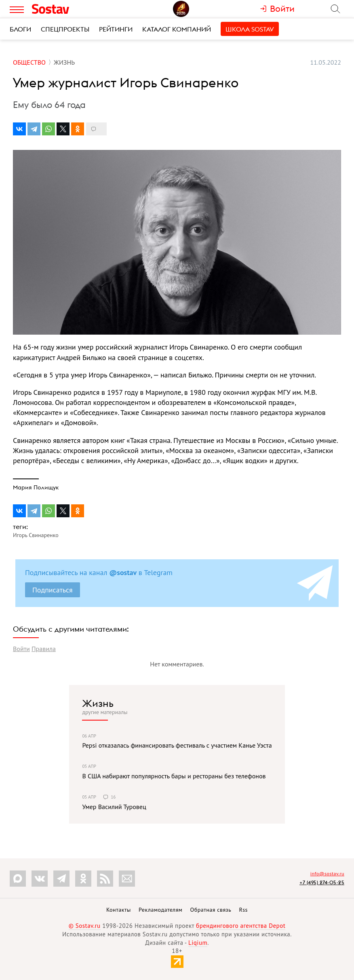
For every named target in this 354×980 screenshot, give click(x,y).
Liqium (198, 943)
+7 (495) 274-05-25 (322, 882)
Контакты (119, 910)
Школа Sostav (250, 29)
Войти (21, 649)
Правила (44, 649)
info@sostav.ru (327, 874)
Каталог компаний (177, 29)
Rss (243, 910)
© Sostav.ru (85, 926)
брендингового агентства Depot (241, 926)
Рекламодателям (160, 910)
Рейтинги (116, 29)
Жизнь (98, 703)
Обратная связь (211, 910)
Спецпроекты (65, 29)
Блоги (20, 29)
